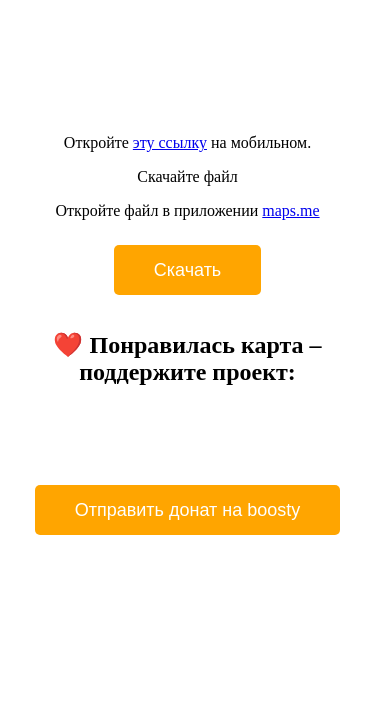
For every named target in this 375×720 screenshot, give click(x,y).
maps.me (290, 210)
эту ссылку (170, 142)
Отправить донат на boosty (188, 510)
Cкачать (188, 270)
